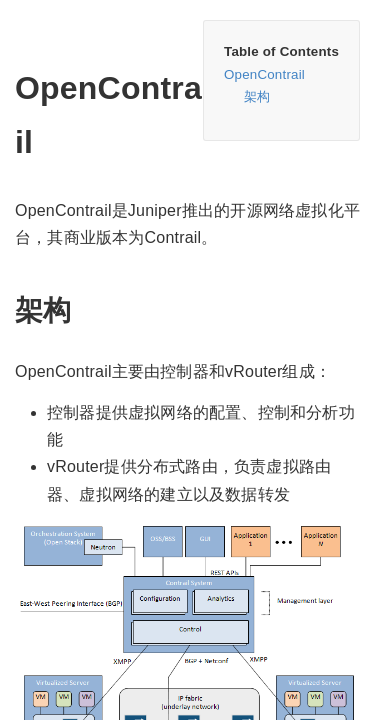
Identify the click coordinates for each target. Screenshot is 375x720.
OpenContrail (264, 74)
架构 (257, 96)
